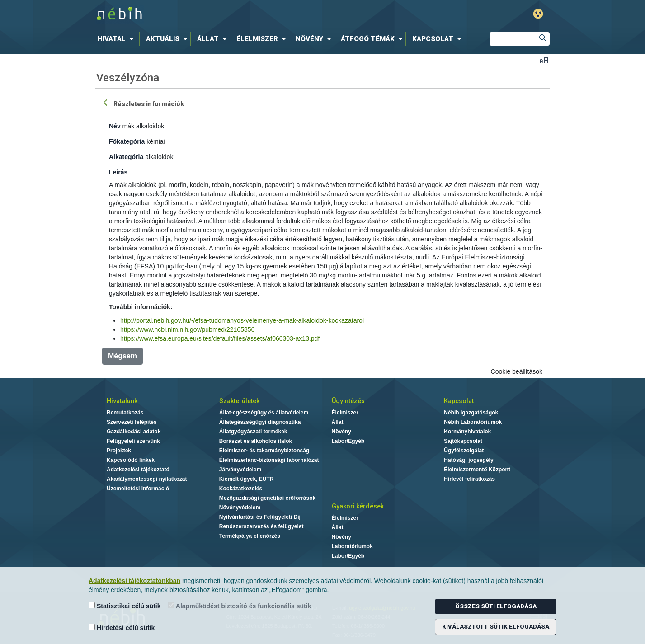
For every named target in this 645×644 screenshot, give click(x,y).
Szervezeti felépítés (132, 422)
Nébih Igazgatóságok (471, 413)
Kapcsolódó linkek (131, 460)
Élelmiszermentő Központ (477, 470)
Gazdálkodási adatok (134, 432)
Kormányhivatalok (467, 432)
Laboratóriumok (352, 546)
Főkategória (127, 141)
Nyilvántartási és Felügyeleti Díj (260, 517)
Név (115, 126)
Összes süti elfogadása (496, 606)
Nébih (226, 14)
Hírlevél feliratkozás (469, 479)
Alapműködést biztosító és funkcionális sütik (240, 606)
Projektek (119, 451)
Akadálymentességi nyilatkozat (147, 479)
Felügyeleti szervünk (133, 441)
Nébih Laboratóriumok (473, 422)
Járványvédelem (240, 470)
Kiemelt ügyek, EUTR (247, 479)
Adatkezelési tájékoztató (138, 470)
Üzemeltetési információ (138, 489)
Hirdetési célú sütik (122, 628)
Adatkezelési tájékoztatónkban (134, 581)
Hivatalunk (122, 401)
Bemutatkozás (125, 413)
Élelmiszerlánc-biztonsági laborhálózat (269, 460)
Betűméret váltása (544, 60)
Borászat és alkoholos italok (256, 441)
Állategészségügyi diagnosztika (260, 422)
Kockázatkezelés (241, 489)
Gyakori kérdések (358, 506)
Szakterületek (239, 401)
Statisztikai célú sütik (125, 606)
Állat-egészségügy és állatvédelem (264, 413)
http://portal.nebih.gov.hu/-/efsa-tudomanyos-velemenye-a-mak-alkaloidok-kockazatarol (242, 320)
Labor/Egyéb (348, 441)
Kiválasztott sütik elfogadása (496, 627)
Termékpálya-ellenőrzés (250, 536)
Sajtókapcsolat (463, 441)
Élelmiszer (345, 413)
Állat (338, 422)
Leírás (118, 172)
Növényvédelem (240, 508)
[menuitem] (118, 39)
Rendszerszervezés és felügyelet (261, 526)
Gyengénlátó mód (538, 14)
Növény (341, 432)
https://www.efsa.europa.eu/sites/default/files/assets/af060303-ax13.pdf (220, 338)
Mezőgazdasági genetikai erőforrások (267, 498)
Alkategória (126, 157)
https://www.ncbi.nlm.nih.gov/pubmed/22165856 (187, 329)
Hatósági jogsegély (468, 460)
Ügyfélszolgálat (464, 451)
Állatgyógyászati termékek (253, 432)
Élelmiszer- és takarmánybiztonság (264, 451)
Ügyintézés (348, 401)
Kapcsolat (459, 401)
